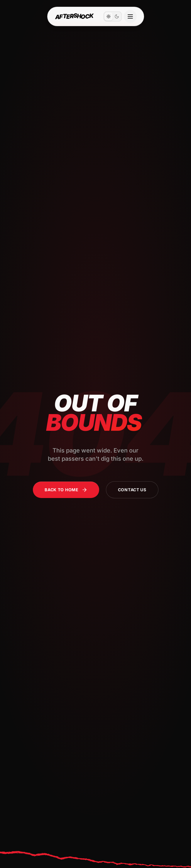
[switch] (113, 16)
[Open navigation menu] (130, 16)
